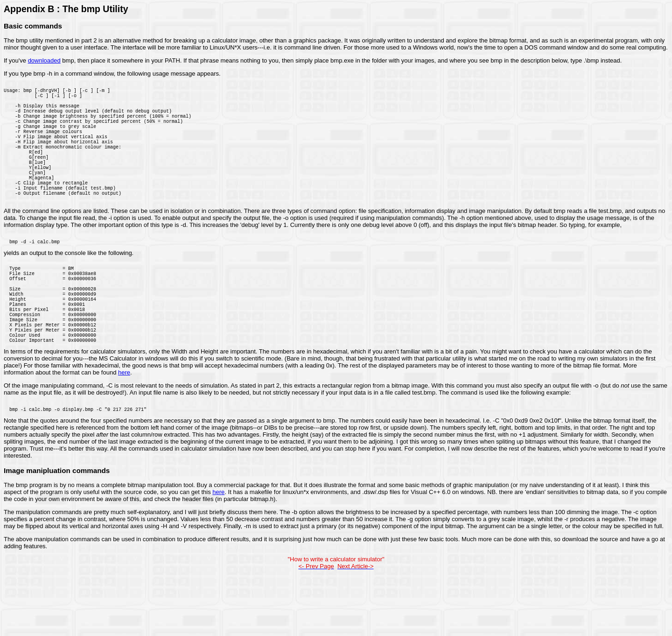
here (124, 430)
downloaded (44, 60)
